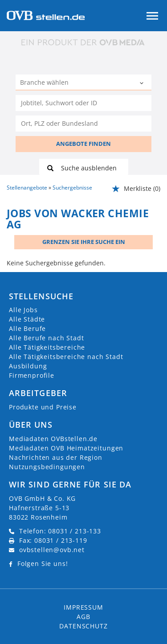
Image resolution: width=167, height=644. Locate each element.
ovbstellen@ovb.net (52, 550)
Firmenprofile (32, 375)
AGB (83, 617)
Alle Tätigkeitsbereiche (47, 347)
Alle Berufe (27, 328)
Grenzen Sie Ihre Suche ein (84, 242)
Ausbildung (28, 366)
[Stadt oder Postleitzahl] (83, 124)
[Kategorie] (75, 83)
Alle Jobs (23, 310)
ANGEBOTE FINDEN (83, 144)
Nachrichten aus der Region (56, 457)
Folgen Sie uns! (43, 563)
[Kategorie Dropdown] (143, 83)
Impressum (83, 607)
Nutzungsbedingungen (47, 467)
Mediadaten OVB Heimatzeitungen (66, 448)
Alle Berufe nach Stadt (46, 338)
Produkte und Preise (43, 407)
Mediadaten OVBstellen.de (53, 439)
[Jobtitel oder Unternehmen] (83, 103)
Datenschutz (83, 626)
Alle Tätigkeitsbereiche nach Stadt (66, 357)
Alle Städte (27, 319)
